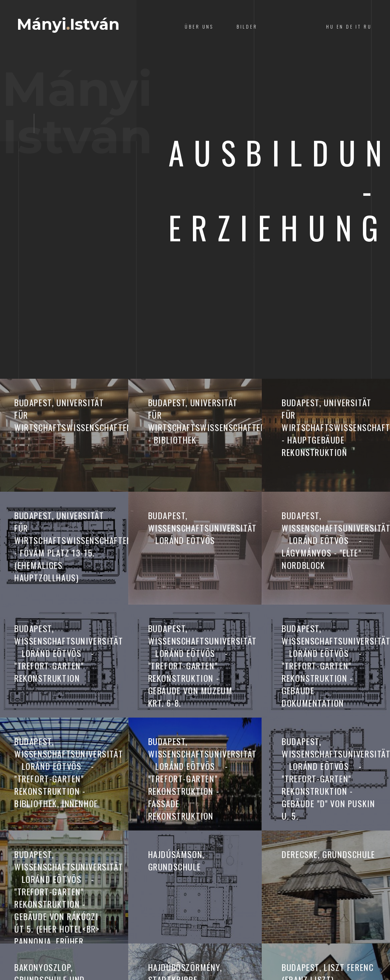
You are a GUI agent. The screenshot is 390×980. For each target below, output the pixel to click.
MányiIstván (77, 27)
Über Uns (199, 27)
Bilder (247, 27)
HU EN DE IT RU (349, 27)
